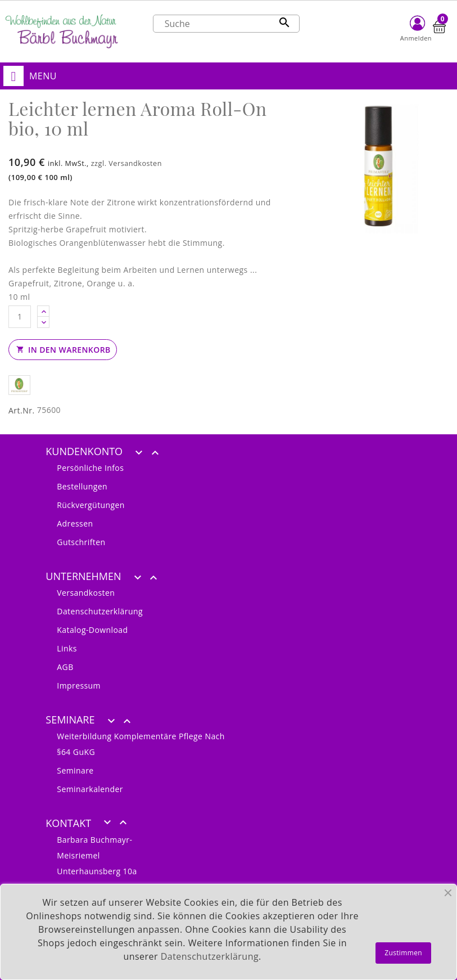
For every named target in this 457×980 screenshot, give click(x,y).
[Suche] (227, 24)
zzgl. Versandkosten (126, 163)
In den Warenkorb (63, 350)
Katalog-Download (92, 630)
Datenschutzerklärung (100, 611)
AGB (65, 667)
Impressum (79, 685)
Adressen (75, 523)
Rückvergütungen (91, 505)
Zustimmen (403, 953)
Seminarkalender (90, 789)
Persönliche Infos (90, 468)
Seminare (75, 770)
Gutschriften (81, 542)
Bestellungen (82, 486)
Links (67, 648)
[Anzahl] (20, 317)
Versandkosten (86, 593)
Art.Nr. (22, 410)
